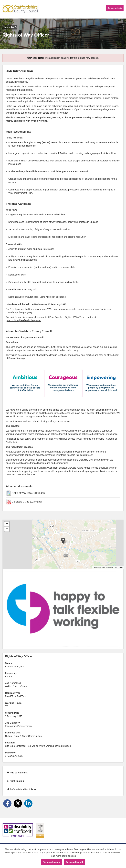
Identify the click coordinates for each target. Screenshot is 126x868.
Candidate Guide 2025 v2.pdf (27, 502)
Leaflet (95, 567)
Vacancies (10, 27)
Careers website (115, 8)
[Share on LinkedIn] (28, 803)
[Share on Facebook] (7, 803)
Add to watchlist (17, 773)
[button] (63, 541)
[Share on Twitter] (18, 803)
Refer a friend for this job (22, 789)
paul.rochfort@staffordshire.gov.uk (23, 320)
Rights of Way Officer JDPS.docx (29, 493)
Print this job (15, 781)
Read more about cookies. (63, 856)
